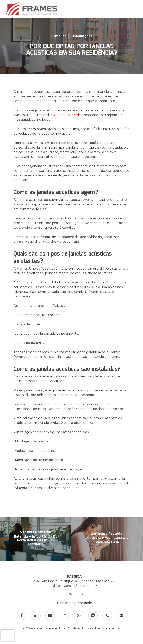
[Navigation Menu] (135, 9)
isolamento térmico (68, 115)
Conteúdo (59, 36)
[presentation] (8, 635)
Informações (82, 36)
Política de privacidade (74, 603)
